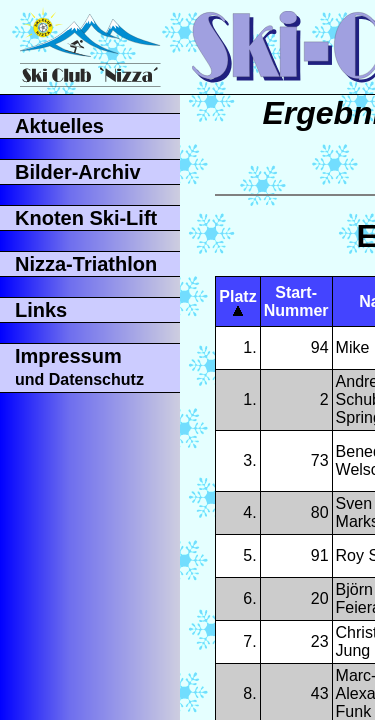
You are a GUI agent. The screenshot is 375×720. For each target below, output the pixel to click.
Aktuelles (59, 126)
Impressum (79, 366)
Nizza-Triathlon (86, 264)
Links (41, 310)
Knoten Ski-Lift (86, 218)
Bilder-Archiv (78, 172)
